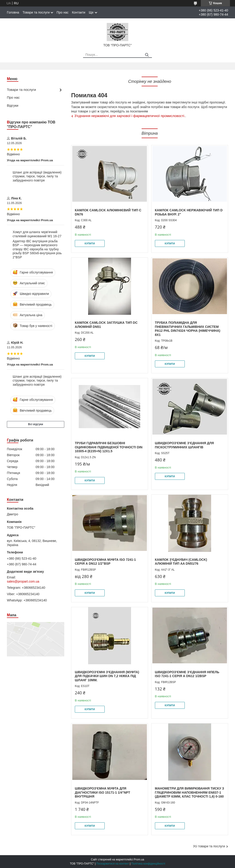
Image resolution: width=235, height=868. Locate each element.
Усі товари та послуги (209, 846)
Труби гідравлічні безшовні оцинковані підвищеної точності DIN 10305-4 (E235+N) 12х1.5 (109, 447)
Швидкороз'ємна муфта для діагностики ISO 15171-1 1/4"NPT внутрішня (102, 792)
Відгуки (13, 105)
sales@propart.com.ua (23, 581)
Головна (13, 12)
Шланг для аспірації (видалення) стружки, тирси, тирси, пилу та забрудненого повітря (37, 176)
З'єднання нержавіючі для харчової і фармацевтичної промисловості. (130, 116)
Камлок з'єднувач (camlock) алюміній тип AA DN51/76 (181, 562)
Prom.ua (139, 860)
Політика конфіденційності (148, 864)
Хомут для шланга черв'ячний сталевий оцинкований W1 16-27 (37, 234)
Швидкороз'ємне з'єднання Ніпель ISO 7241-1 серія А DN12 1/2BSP (187, 674)
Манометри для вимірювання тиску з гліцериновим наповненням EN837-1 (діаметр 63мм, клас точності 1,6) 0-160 (190, 792)
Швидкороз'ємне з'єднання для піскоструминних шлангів (184, 445)
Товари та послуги (36, 12)
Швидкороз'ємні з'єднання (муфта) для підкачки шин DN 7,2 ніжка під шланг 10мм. (107, 676)
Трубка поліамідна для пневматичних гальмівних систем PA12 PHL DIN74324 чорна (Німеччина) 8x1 (188, 329)
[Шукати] (147, 55)
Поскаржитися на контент (113, 864)
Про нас (62, 12)
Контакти (78, 12)
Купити (90, 243)
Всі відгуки (35, 424)
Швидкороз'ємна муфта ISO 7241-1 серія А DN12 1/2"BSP (105, 562)
